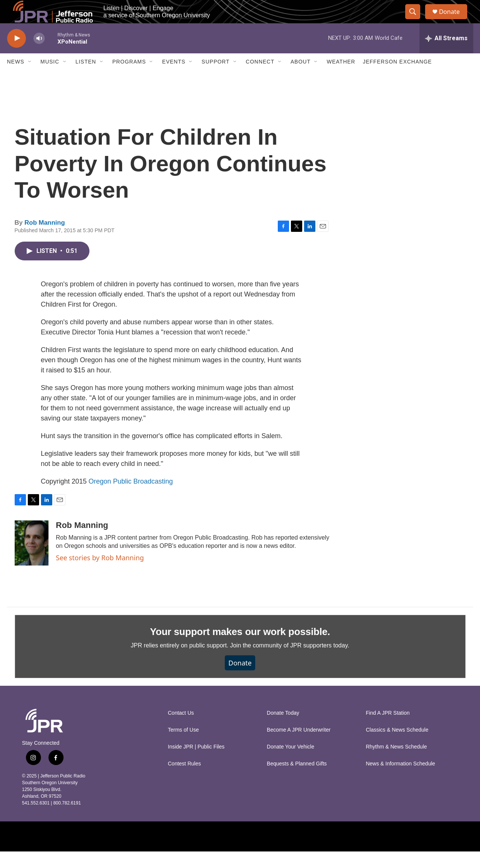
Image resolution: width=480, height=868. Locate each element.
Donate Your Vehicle (291, 763)
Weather (341, 78)
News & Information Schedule (400, 780)
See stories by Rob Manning (100, 574)
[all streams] (446, 54)
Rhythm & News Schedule (396, 763)
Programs (129, 78)
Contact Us (181, 730)
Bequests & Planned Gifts (297, 780)
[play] (17, 55)
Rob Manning (45, 239)
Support (215, 78)
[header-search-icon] (416, 20)
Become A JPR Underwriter (299, 746)
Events (174, 78)
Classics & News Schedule (397, 746)
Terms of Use (183, 746)
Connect (260, 78)
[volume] (39, 55)
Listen (86, 78)
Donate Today (283, 730)
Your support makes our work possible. (240, 648)
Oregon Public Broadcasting (131, 498)
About (301, 78)
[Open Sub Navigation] (30, 78)
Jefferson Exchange (397, 78)
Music (50, 78)
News (16, 78)
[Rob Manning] (32, 559)
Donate (454, 20)
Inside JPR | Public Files (196, 763)
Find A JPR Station (388, 730)
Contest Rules (185, 780)
